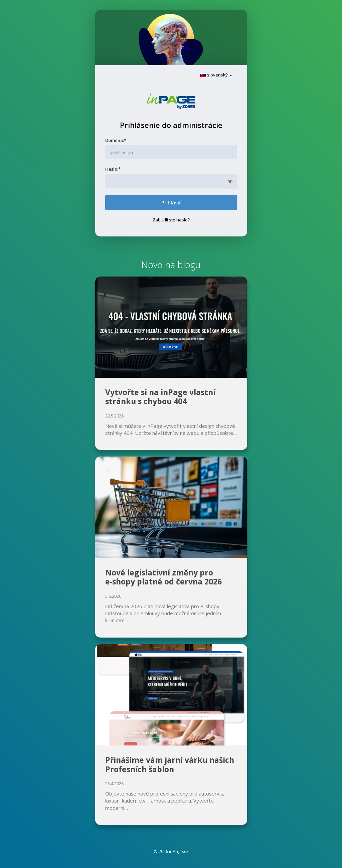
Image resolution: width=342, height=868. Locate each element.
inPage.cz (179, 851)
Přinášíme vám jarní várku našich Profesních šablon (170, 764)
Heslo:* (113, 169)
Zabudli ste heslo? (171, 220)
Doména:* (116, 140)
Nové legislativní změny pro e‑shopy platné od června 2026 (164, 577)
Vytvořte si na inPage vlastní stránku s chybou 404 (160, 397)
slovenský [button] (216, 75)
